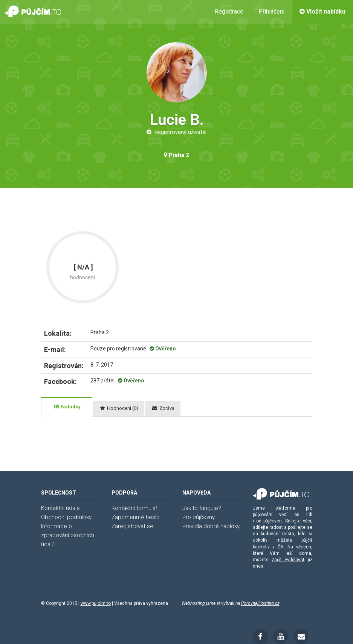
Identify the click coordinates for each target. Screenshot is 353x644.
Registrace (229, 11)
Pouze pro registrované (118, 349)
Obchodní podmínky (66, 517)
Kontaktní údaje (60, 508)
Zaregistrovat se (132, 526)
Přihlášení (271, 11)
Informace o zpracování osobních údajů (68, 535)
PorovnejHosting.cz (260, 603)
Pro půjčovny (199, 517)
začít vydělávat (288, 560)
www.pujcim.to (96, 603)
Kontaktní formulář (134, 508)
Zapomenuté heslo (136, 517)
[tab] (67, 407)
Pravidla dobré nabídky (211, 526)
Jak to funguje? (202, 508)
